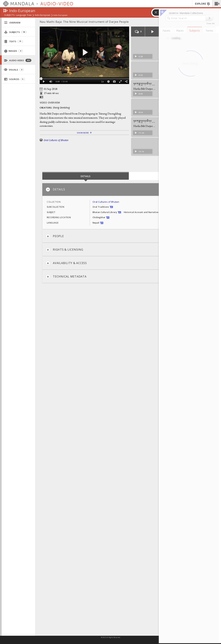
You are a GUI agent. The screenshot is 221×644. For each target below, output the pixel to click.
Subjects (15, 32)
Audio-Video (18, 60)
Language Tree (24, 15)
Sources (14, 79)
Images (13, 51)
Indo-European (43, 15)
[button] (217, 4)
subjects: (10, 15)
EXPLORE (203, 4)
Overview (12, 23)
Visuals (14, 70)
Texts (13, 41)
